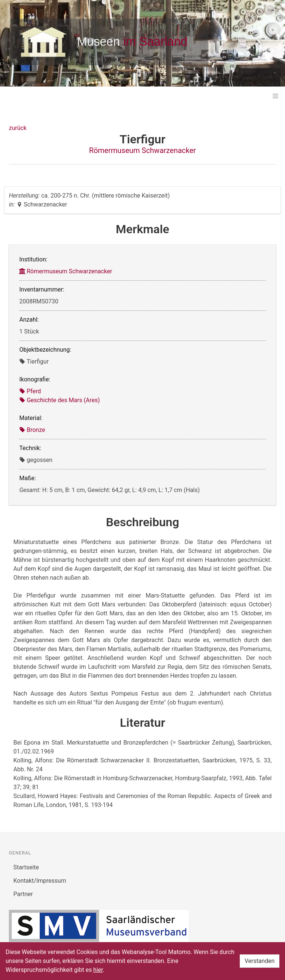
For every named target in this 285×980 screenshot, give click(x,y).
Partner (23, 894)
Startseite (26, 867)
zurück (18, 128)
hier (98, 970)
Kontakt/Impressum (40, 881)
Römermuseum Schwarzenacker (142, 150)
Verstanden (260, 961)
